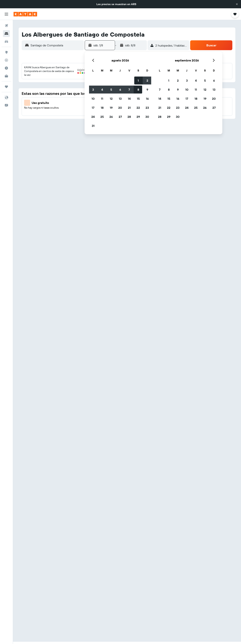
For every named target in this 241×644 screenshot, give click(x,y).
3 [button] (93, 90)
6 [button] (120, 90)
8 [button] (138, 90)
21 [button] (129, 108)
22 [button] (138, 108)
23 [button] (147, 108)
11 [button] (102, 99)
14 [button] (129, 99)
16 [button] (147, 99)
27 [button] (120, 117)
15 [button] (138, 99)
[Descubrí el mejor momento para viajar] (6, 68)
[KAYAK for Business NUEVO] (6, 76)
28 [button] (129, 117)
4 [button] (102, 90)
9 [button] (147, 90)
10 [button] (93, 99)
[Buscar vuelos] (6, 26)
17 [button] (93, 108)
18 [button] (102, 108)
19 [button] (111, 108)
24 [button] (93, 117)
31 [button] (93, 126)
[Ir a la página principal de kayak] (25, 14)
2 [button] (147, 80)
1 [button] (138, 80)
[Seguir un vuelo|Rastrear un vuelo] (6, 60)
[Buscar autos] (6, 41)
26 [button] (111, 117)
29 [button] (138, 117)
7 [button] (129, 90)
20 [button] (120, 108)
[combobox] (56, 45)
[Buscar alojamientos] (6, 34)
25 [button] (102, 117)
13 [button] (120, 99)
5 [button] (111, 90)
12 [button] (111, 99)
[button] (237, 4)
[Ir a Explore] (6, 52)
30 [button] (147, 117)
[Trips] (6, 87)
